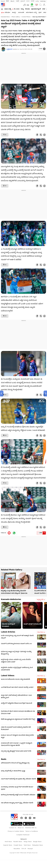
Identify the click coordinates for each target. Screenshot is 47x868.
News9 (3, 1)
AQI (28, 5)
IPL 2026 (17, 9)
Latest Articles (8, 632)
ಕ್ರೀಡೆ (40, 13)
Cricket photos (26, 17)
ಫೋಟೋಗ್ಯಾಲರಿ (36, 9)
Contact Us (13, 828)
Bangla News (37, 842)
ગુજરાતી (23, 1)
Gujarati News (8, 845)
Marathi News (18, 842)
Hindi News (8, 842)
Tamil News (27, 845)
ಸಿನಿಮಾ (27, 9)
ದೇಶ (44, 9)
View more (41, 632)
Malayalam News (38, 845)
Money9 (30, 849)
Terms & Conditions (32, 831)
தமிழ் (37, 1)
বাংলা (28, 1)
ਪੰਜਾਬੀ (33, 1)
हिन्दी (8, 1)
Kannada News (5, 17)
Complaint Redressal (23, 835)
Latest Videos (8, 676)
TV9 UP (24, 849)
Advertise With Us (31, 828)
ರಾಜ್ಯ (22, 9)
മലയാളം (43, 1)
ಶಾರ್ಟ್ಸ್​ (14, 13)
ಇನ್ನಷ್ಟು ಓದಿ (41, 600)
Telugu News (28, 842)
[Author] (3, 49)
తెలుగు (13, 1)
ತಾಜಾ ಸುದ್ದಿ (8, 9)
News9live (17, 849)
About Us (21, 828)
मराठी (18, 1)
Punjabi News (18, 845)
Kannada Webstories (11, 600)
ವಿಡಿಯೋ (7, 13)
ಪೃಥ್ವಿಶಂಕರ (9, 49)
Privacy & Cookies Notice (16, 831)
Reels (4, 759)
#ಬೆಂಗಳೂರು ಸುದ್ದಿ (31, 13)
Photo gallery (16, 17)
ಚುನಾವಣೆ (21, 13)
